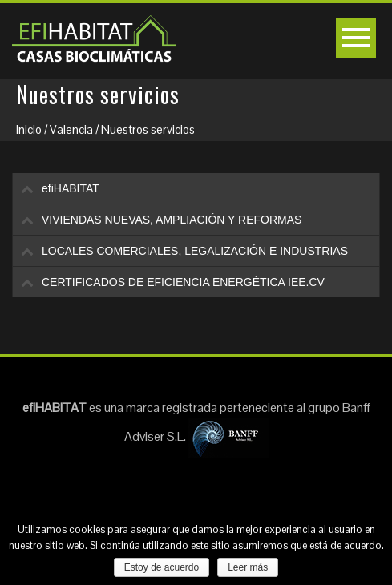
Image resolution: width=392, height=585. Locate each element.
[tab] (196, 188)
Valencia (71, 129)
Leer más (248, 567)
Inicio (29, 129)
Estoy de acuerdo (162, 567)
